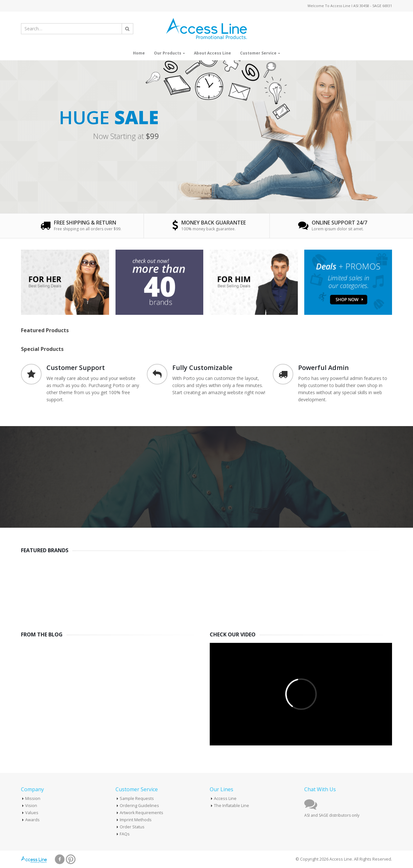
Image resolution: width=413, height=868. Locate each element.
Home (139, 53)
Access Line (225, 798)
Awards (32, 820)
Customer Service (258, 53)
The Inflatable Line (232, 806)
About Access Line (212, 53)
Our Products (168, 53)
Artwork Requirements (141, 813)
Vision (31, 806)
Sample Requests (137, 798)
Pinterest (71, 859)
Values (32, 813)
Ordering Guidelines (139, 806)
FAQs (125, 834)
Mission (33, 798)
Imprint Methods (136, 820)
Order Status (132, 827)
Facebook (60, 859)
